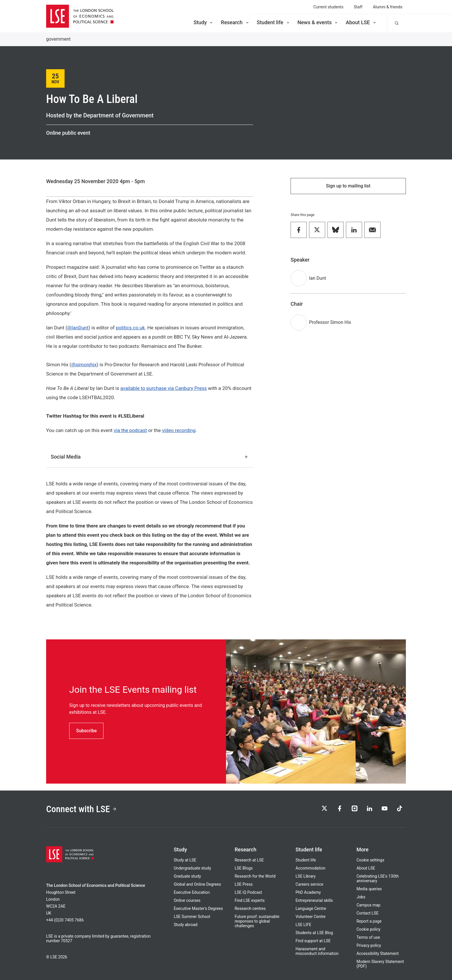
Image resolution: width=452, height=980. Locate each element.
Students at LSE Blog (314, 933)
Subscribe (86, 731)
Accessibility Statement (378, 953)
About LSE (361, 22)
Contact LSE (368, 913)
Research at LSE (249, 860)
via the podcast (130, 430)
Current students (328, 7)
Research (235, 22)
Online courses (187, 900)
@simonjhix (84, 365)
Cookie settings (371, 860)
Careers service (309, 884)
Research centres (250, 908)
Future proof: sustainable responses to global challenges (257, 921)
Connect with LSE (81, 809)
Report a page (369, 921)
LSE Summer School (192, 917)
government (58, 39)
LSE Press (244, 884)
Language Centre (311, 908)
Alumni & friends (388, 7)
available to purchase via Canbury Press (164, 388)
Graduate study (187, 876)
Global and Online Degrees (197, 884)
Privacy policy (369, 945)
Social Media (150, 457)
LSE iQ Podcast (248, 892)
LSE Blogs (244, 868)
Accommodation (310, 868)
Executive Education (192, 892)
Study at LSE (185, 860)
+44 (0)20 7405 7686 (65, 920)
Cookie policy (369, 929)
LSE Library (306, 876)
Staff (358, 7)
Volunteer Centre (310, 917)
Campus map (369, 905)
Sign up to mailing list (348, 186)
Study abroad (186, 925)
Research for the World (255, 876)
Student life (274, 22)
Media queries (369, 889)
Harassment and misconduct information (317, 951)
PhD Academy (308, 892)
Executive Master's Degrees (198, 908)
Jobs (361, 897)
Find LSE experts (250, 900)
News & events (318, 22)
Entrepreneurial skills (314, 900)
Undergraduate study (192, 868)
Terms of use (368, 937)
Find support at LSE (313, 941)
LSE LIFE (303, 925)
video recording (179, 430)
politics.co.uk (130, 328)
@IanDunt (78, 328)
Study (204, 22)
